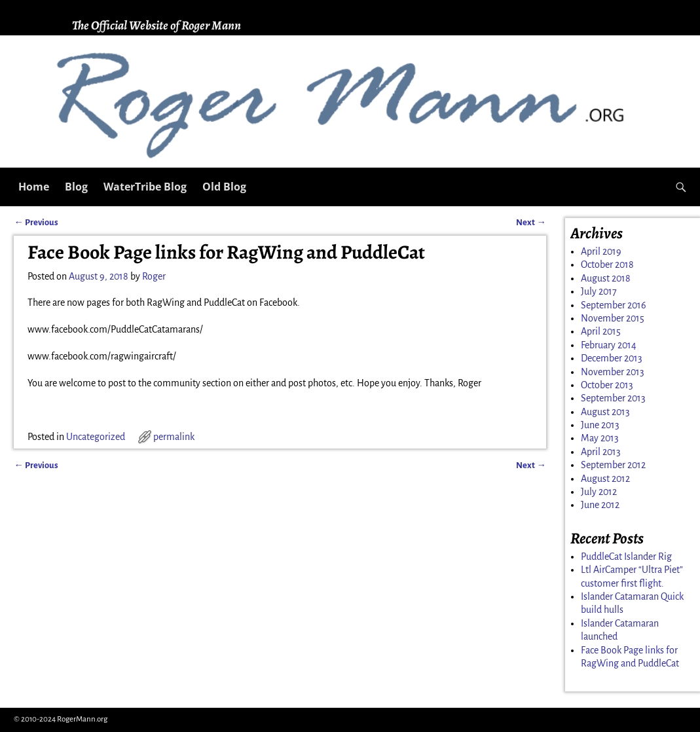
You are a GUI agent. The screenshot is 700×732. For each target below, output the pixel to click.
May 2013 (600, 438)
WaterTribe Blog (145, 187)
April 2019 (601, 251)
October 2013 (607, 385)
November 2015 (613, 318)
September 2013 (613, 398)
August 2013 (605, 412)
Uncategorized (96, 437)
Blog (76, 187)
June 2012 (600, 505)
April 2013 (601, 452)
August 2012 (605, 479)
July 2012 (599, 492)
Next (531, 222)
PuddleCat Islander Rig (626, 557)
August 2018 (606, 278)
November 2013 (613, 372)
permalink (174, 437)
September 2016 (614, 305)
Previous (36, 222)
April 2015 (601, 331)
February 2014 (609, 345)
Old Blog (224, 187)
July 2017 (599, 291)
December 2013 (612, 358)
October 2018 (607, 265)
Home (34, 187)
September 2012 (613, 465)
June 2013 (600, 425)
